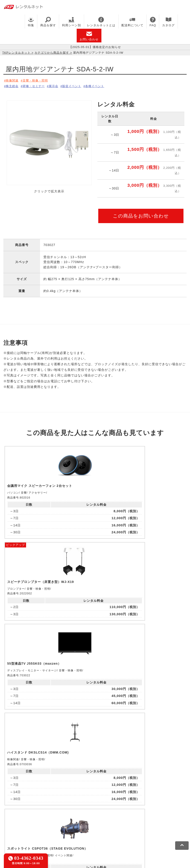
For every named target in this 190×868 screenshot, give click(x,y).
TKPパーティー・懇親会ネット (131, 813)
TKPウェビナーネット (20, 813)
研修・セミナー (37, 85)
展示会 (59, 85)
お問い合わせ (89, 36)
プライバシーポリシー (37, 833)
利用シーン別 (72, 22)
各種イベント (105, 85)
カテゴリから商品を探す (52, 53)
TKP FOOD (167, 813)
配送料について (132, 22)
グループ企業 (138, 833)
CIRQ (41, 807)
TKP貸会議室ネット (19, 807)
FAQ (153, 22)
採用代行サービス (50, 818)
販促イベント (79, 85)
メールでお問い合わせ (95, 752)
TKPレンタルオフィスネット (71, 807)
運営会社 (118, 833)
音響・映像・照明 (38, 80)
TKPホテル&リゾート (113, 807)
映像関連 (13, 80)
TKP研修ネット (144, 807)
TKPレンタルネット (16, 53)
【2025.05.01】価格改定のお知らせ (95, 47)
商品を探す (48, 22)
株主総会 (13, 85)
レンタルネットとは (101, 22)
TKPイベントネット (56, 813)
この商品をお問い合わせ (141, 214)
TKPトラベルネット (82, 818)
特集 (31, 22)
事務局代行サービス (19, 818)
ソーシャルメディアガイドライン (82, 833)
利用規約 (10, 833)
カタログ (168, 22)
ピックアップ (61, 447)
